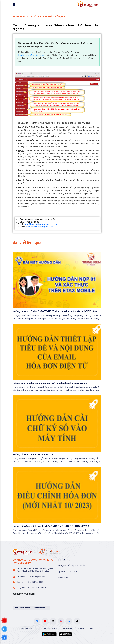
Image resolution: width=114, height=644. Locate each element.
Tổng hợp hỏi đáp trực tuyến (71, 565)
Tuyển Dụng (64, 578)
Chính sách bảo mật (50, 628)
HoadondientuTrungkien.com (31, 55)
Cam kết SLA (67, 628)
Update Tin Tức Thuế (68, 572)
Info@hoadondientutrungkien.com (41, 224)
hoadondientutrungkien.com (40, 227)
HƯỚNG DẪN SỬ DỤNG (52, 17)
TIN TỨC (33, 17)
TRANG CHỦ (19, 17)
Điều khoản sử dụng (29, 628)
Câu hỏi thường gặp (85, 628)
